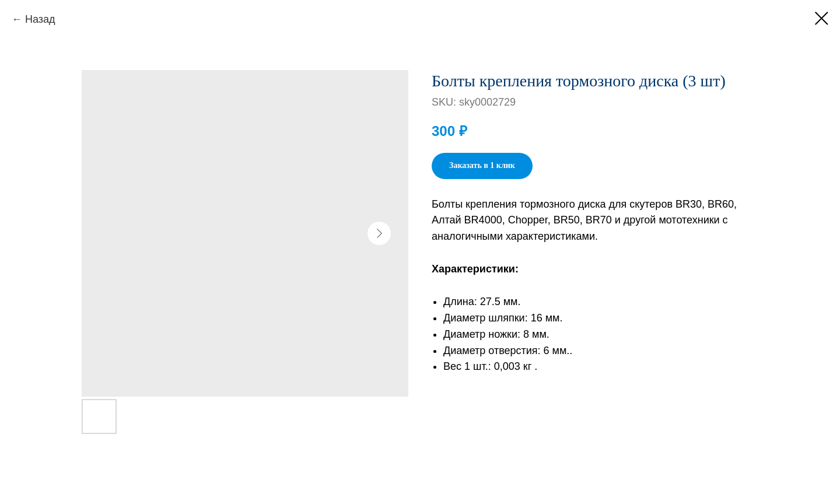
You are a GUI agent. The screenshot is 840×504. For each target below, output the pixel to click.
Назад (40, 19)
